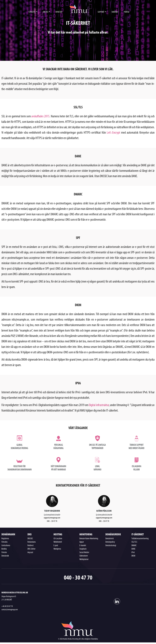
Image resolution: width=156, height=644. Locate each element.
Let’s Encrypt (114, 133)
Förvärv (4, 553)
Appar (82, 542)
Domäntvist (110, 539)
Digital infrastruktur (99, 405)
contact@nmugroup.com (10, 610)
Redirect (31, 546)
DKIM (133, 556)
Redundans (32, 542)
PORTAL (127, 12)
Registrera (5, 539)
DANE (133, 549)
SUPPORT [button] (101, 12)
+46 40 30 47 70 (7, 606)
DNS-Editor (31, 549)
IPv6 (133, 553)
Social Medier (84, 553)
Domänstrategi (111, 546)
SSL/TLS (134, 542)
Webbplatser (84, 559)
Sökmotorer (84, 556)
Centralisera (6, 546)
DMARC (134, 546)
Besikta (4, 549)
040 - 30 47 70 (78, 577)
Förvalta (4, 542)
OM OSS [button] (46, 12)
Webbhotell (58, 542)
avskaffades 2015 (40, 116)
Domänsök (5, 556)
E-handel (83, 546)
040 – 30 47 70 (52, 521)
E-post (56, 546)
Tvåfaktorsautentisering (140, 539)
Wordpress (57, 549)
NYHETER (59, 12)
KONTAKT (115, 12)
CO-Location (58, 539)
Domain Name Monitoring (89, 539)
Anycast (30, 553)
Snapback (83, 549)
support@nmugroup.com (52, 518)
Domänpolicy (110, 542)
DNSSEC (30, 539)
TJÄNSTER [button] (32, 12)
